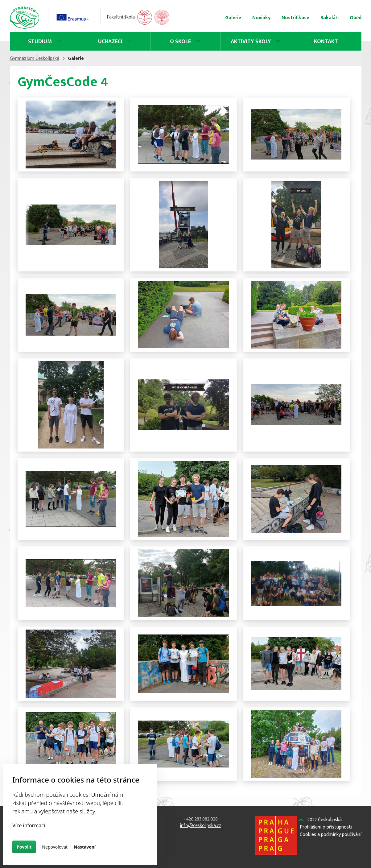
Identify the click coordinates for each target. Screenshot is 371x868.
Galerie (233, 18)
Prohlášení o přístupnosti (326, 827)
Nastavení (85, 847)
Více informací (29, 825)
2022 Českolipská (325, 820)
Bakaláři (330, 18)
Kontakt (326, 42)
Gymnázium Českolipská (35, 58)
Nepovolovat (55, 847)
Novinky (261, 18)
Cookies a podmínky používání (331, 835)
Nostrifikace (295, 18)
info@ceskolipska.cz (201, 826)
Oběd (356, 18)
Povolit (24, 847)
